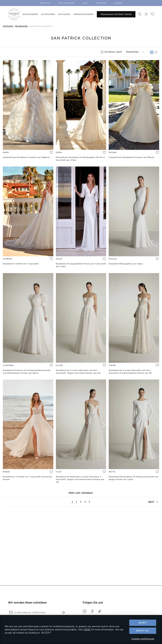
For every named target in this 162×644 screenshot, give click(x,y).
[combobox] (134, 52)
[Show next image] (51, 105)
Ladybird (118, 3)
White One (101, 3)
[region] (81, 629)
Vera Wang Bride (66, 3)
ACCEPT (143, 623)
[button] (140, 14)
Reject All (143, 631)
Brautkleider (22, 26)
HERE (87, 630)
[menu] (59, 14)
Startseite (8, 26)
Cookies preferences (143, 639)
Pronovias (45, 3)
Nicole (85, 3)
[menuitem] (30, 14)
